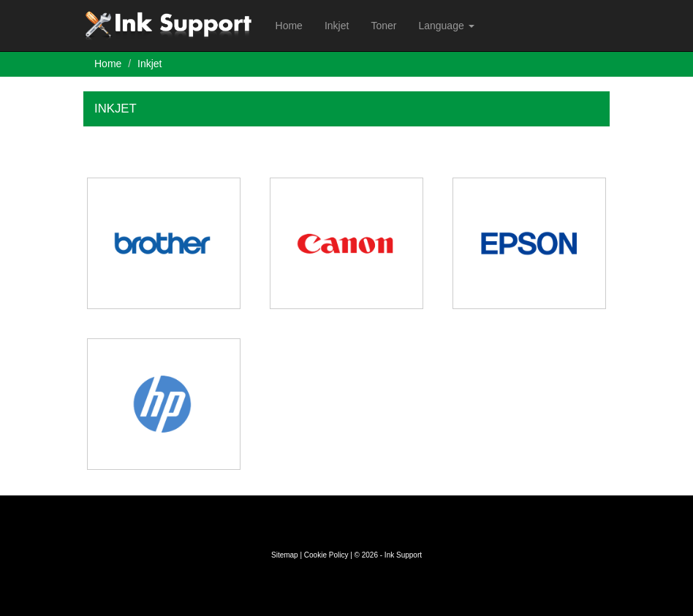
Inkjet (337, 26)
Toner (383, 26)
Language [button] (446, 26)
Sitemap (285, 555)
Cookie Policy (326, 555)
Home (289, 26)
